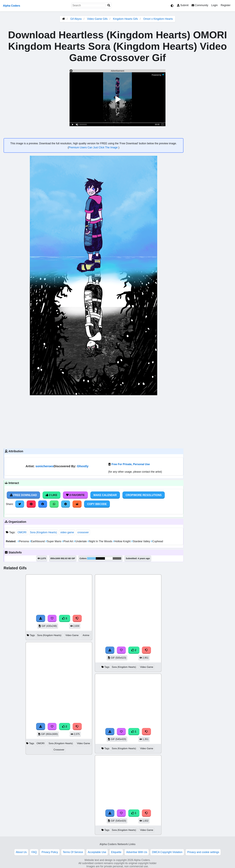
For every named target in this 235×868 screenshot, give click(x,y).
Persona (24, 541)
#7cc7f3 (91, 558)
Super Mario (54, 541)
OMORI (22, 532)
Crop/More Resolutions (144, 495)
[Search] (109, 5)
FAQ (34, 852)
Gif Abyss (76, 19)
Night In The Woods (100, 541)
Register (226, 5)
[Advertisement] (94, 421)
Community (200, 5)
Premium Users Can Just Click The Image (94, 147)
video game (67, 532)
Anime (86, 635)
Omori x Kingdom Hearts (158, 19)
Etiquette (116, 852)
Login (214, 5)
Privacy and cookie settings (203, 852)
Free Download (23, 495)
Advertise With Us (137, 852)
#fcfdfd (109, 558)
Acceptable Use (97, 852)
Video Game (72, 635)
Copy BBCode (97, 504)
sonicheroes (45, 466)
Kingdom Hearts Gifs (126, 19)
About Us (21, 852)
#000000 (100, 558)
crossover (83, 532)
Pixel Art (68, 541)
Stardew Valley (141, 541)
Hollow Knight (122, 541)
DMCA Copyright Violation (167, 852)
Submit (183, 5)
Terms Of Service (73, 852)
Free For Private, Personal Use (131, 464)
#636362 (117, 558)
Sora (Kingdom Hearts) (43, 532)
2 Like (51, 495)
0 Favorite (75, 495)
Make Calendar (105, 495)
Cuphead (157, 541)
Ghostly (83, 466)
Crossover (59, 750)
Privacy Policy (50, 852)
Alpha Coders (12, 6)
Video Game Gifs (98, 19)
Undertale (81, 541)
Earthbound (38, 541)
